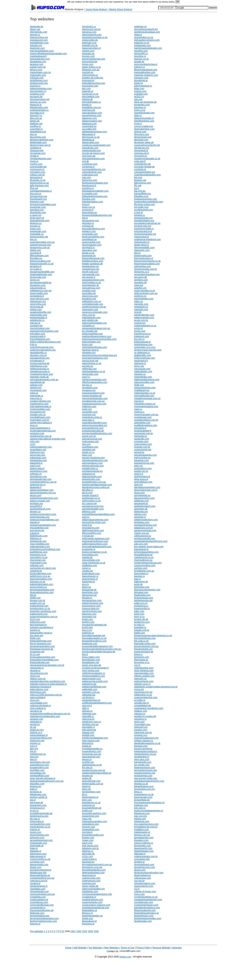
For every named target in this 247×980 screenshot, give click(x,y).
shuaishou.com (38, 285)
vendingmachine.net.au (94, 307)
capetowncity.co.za (144, 557)
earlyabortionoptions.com (147, 908)
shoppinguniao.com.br (145, 269)
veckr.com (139, 722)
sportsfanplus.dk (90, 285)
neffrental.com (89, 369)
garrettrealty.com (143, 762)
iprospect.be (36, 97)
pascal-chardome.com (93, 458)
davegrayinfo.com (143, 848)
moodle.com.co (38, 415)
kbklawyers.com (38, 794)
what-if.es (87, 525)
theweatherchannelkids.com (44, 660)
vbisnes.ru (87, 711)
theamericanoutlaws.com (147, 264)
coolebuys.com (90, 164)
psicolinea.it (140, 428)
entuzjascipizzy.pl (143, 231)
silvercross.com (90, 296)
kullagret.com (141, 805)
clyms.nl (34, 161)
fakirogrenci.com (143, 183)
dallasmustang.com (92, 121)
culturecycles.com (91, 878)
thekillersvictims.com (93, 261)
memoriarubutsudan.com (95, 398)
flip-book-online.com (144, 204)
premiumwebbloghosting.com (97, 433)
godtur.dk (87, 778)
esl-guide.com (141, 207)
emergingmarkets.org (145, 234)
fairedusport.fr (89, 186)
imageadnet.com (91, 829)
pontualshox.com (143, 468)
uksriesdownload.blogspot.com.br (47, 665)
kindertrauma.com (39, 816)
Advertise (177, 948)
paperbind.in (36, 463)
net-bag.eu (88, 366)
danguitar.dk (88, 854)
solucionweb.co (38, 288)
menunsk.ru (36, 398)
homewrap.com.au (92, 754)
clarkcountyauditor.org (93, 889)
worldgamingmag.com (145, 525)
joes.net (138, 99)
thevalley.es (36, 258)
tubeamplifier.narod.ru (41, 633)
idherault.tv (88, 743)
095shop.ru (36, 538)
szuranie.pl (36, 253)
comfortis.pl (140, 169)
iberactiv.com (141, 746)
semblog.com (141, 280)
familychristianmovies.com (43, 921)
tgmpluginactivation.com (42, 646)
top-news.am (37, 635)
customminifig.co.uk (40, 859)
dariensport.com (38, 854)
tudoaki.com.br (142, 630)
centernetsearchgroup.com (148, 563)
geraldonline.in (142, 757)
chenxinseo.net (38, 560)
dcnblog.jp (139, 862)
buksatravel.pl (141, 549)
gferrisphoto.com (38, 32)
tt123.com (35, 619)
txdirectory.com (38, 622)
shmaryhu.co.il (142, 272)
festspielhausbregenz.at (146, 913)
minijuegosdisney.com (93, 393)
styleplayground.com (41, 245)
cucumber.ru (36, 129)
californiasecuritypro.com (95, 544)
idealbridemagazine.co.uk (147, 743)
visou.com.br (89, 315)
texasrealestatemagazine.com (97, 646)
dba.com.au (36, 118)
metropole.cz (37, 396)
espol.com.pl (88, 207)
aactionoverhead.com (145, 530)
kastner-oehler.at (38, 797)
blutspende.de (89, 590)
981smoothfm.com (92, 533)
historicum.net (37, 741)
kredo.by (139, 83)
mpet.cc (138, 409)
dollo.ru (138, 115)
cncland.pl (35, 883)
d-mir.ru (138, 124)
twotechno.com (142, 622)
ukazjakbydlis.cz (38, 353)
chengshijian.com (91, 560)
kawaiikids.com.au (91, 107)
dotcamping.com (91, 221)
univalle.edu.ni (142, 703)
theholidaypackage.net (94, 635)
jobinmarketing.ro (143, 86)
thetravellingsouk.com (93, 258)
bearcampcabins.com (41, 579)
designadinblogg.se (40, 875)
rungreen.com (141, 442)
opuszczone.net (90, 361)
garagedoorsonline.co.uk (95, 37)
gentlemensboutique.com (147, 32)
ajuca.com (139, 493)
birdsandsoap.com (144, 598)
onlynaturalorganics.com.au (44, 380)
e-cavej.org (36, 215)
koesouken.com (90, 86)
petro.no (138, 466)
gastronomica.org (39, 37)
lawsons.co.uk (141, 59)
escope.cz (35, 226)
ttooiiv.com (87, 619)
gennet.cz (35, 35)
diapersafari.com (91, 142)
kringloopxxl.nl (37, 808)
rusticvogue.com (90, 442)
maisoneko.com (38, 75)
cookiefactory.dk (142, 164)
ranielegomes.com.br (41, 436)
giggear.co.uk (141, 784)
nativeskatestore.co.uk (93, 371)
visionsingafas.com (144, 673)
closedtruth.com (90, 148)
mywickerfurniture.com (41, 374)
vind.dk (138, 312)
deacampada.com (39, 865)
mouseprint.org (38, 412)
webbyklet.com (90, 689)
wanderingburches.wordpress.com (48, 681)
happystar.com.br (143, 732)
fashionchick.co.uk (39, 183)
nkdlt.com (139, 385)
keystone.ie (36, 792)
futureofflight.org (143, 194)
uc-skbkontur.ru (142, 353)
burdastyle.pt (89, 549)
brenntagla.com (90, 555)
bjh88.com (35, 598)
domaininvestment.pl (41, 870)
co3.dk (85, 161)
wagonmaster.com (91, 679)
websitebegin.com (91, 318)
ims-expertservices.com (146, 824)
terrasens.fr (36, 266)
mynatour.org (89, 390)
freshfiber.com (37, 770)
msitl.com (87, 409)
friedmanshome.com (145, 768)
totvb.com (139, 614)
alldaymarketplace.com (42, 490)
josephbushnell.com (144, 113)
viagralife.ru (88, 716)
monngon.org (89, 415)
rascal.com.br (89, 436)
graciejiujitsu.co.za (144, 37)
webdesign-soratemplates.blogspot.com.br (156, 687)
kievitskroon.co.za (91, 803)
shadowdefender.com (41, 274)
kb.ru (85, 794)
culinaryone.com (143, 878)
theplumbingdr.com (40, 662)
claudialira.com (38, 889)
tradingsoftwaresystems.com (97, 336)
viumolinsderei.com (40, 328)
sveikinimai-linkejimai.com (147, 239)
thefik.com (35, 638)
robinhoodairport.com (41, 447)
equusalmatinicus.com (93, 229)
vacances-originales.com (95, 312)
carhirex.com (141, 568)
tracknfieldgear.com (40, 339)
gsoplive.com (141, 51)
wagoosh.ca (140, 679)
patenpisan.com (38, 458)
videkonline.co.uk (143, 695)
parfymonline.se (142, 458)
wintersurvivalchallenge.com (44, 520)
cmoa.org (139, 689)
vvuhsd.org (140, 323)
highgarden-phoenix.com (147, 40)
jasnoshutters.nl (38, 91)
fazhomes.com (90, 180)
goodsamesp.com (143, 776)
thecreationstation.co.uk (94, 638)
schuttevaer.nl (37, 361)
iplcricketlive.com (91, 97)
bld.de (33, 595)
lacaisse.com (37, 64)
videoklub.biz (89, 695)
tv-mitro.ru (139, 625)
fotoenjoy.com (37, 202)
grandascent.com (39, 40)
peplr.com (87, 455)
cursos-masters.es (144, 126)
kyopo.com (88, 64)
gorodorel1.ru (89, 27)
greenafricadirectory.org (146, 738)
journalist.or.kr (37, 113)
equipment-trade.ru (144, 229)
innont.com (36, 832)
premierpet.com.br (143, 433)
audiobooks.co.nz (91, 498)
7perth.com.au (142, 533)
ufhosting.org (89, 353)
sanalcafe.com (142, 439)
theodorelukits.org (143, 649)
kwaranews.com (38, 805)
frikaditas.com (141, 196)
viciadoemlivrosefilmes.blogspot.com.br (50, 714)
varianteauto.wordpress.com (149, 708)
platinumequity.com (92, 477)
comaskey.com (38, 172)
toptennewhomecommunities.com (99, 339)
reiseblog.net (89, 450)
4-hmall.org (88, 536)
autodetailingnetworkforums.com (151, 541)
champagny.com (38, 563)
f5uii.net (34, 188)
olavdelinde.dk (37, 382)
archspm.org (36, 503)
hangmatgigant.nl (39, 735)
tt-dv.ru (33, 345)
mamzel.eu (88, 72)
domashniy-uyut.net (92, 867)
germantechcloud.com (145, 770)
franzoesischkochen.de (42, 910)
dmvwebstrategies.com (94, 870)
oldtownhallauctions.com (147, 380)
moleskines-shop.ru (92, 417)
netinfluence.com (39, 366)
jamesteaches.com (144, 838)
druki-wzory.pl (37, 218)
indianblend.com (90, 824)
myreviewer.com (38, 390)
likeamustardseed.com (146, 70)
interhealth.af (37, 846)
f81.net (138, 186)
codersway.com (90, 175)
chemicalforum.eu (143, 560)
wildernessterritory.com (146, 520)
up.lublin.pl (140, 700)
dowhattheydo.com (40, 221)
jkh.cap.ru (35, 819)
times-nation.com (91, 657)
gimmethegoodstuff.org (146, 29)
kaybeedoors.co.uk (144, 794)
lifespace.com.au (91, 70)
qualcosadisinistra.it (40, 428)
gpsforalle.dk (36, 27)
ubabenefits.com (143, 355)
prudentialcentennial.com (43, 431)
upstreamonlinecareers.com (44, 331)
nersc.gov (139, 366)
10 (63, 931)
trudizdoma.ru (141, 606)
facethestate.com (143, 921)
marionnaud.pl (141, 237)
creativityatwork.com (93, 900)
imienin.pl (35, 829)
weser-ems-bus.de (92, 665)
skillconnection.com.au (146, 293)
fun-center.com (142, 765)
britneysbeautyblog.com (146, 552)
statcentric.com (142, 250)
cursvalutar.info (142, 859)
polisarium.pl (88, 474)
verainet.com (37, 719)
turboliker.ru (140, 627)
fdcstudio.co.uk (38, 180)
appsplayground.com (93, 506)
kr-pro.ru (34, 811)
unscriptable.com (39, 703)
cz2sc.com (88, 856)
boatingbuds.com (91, 574)
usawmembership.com (146, 697)
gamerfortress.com (92, 115)
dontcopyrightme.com (93, 237)
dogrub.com (140, 132)
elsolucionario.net (39, 237)
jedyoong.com (37, 838)
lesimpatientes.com (40, 59)
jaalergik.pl (88, 91)
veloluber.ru (36, 722)
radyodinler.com (142, 423)
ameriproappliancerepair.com (97, 485)
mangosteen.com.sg (40, 72)
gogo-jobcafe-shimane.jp (43, 778)
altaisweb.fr (36, 487)
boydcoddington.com (41, 574)
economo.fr (88, 210)
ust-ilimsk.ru (88, 697)
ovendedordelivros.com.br (43, 482)
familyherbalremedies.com (148, 918)
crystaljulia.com (38, 897)
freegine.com (89, 199)
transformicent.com (92, 611)
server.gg (35, 280)
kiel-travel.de (36, 803)
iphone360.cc (141, 54)
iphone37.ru (36, 115)
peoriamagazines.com (145, 455)
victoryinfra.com (38, 304)
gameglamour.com (39, 765)
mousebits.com (90, 412)
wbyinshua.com (38, 692)
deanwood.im (89, 875)
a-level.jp (35, 533)
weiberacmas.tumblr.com (95, 681)
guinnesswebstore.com (42, 51)
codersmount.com (91, 881)
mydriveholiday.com (40, 409)
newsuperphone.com (145, 388)
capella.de (87, 557)
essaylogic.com (38, 207)
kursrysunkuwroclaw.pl (146, 64)
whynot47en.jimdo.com (94, 522)
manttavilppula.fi (38, 56)
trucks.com (140, 331)
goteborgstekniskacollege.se (97, 773)
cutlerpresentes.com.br (146, 856)
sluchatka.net (89, 293)
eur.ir (137, 188)
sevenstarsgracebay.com (147, 274)
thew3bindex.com (91, 660)
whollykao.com (142, 522)
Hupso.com (125, 957)
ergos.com (35, 229)
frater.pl (34, 848)
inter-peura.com (90, 846)
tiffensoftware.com (39, 256)
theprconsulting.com (40, 261)
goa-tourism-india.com (146, 778)
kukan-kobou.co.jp (91, 67)
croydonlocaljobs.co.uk (146, 897)
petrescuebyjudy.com (93, 466)
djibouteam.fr (89, 134)
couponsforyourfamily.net (147, 145)
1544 (90, 931)
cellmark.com (37, 565)
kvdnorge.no (88, 805)
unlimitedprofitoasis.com (94, 347)
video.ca (138, 301)
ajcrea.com (36, 495)
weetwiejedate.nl (38, 318)
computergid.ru (38, 908)
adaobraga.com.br (143, 528)
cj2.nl (137, 889)
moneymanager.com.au (146, 415)
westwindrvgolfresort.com (95, 541)
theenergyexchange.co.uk (147, 261)
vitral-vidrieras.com (144, 671)
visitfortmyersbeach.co (93, 673)
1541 (73, 931)
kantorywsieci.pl (90, 797)
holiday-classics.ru (144, 741)
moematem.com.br (40, 420)
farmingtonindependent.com (44, 918)
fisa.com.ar (36, 194)
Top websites (37, 931)
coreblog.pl (36, 148)
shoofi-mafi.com (90, 272)
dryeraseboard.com (144, 865)
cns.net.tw (139, 881)
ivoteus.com (140, 91)
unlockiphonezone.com (42, 347)
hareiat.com (88, 732)
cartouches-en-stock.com (43, 568)
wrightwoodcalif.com (145, 538)
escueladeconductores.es (147, 223)
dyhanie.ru (140, 215)
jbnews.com (88, 838)
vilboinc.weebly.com (144, 676)
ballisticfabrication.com (42, 584)
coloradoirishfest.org (145, 172)
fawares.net (140, 180)
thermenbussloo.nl (144, 258)
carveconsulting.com (145, 565)
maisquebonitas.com (145, 72)
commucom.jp (37, 169)
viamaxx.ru (140, 714)
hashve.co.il (36, 732)
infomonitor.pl (37, 821)
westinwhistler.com (144, 299)
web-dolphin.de (90, 320)
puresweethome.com (93, 428)
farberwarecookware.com (95, 183)
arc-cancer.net (89, 503)
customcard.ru (89, 859)
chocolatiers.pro (142, 724)
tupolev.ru (35, 630)
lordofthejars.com (39, 80)
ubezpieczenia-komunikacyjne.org (99, 355)
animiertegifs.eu (142, 495)
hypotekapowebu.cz (92, 749)
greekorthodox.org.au (145, 754)
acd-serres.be (37, 530)
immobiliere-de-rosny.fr (146, 827)
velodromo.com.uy (91, 722)
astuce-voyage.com (40, 501)
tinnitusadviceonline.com (43, 657)
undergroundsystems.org (43, 350)
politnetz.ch (36, 474)
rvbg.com (35, 442)
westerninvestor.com (93, 603)
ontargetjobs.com (143, 377)
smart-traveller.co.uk (145, 291)
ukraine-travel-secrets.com (148, 350)
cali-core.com (141, 544)
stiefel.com (35, 250)
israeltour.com (37, 94)
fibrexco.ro (87, 913)
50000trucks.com (39, 536)
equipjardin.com (38, 231)
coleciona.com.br (39, 881)
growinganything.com (41, 738)
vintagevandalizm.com (93, 676)
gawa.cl (138, 35)
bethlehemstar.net (143, 600)
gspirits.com (88, 51)
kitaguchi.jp (36, 105)
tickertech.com (142, 657)
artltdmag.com (141, 501)
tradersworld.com (39, 614)
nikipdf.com (36, 388)
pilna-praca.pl (141, 479)
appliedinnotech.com (145, 506)
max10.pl (139, 401)
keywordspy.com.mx (145, 789)
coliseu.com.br (37, 175)
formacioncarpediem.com (43, 204)
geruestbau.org (38, 773)
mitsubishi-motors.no (145, 404)
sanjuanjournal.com (92, 439)
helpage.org (36, 45)
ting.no (33, 239)
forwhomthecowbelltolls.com (149, 202)
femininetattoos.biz (40, 916)
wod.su (86, 517)
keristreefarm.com (91, 792)
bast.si (137, 579)
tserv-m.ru (139, 617)
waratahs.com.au (91, 692)
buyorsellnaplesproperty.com (97, 547)
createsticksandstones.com (148, 900)
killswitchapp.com (39, 107)
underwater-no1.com (145, 347)
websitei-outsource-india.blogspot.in (48, 684)
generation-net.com (40, 762)
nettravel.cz (140, 363)
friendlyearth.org (38, 199)
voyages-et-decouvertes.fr (95, 668)
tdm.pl (137, 253)
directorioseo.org (143, 137)
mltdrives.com (89, 406)
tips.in (85, 654)
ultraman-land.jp (90, 350)
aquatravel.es (141, 503)
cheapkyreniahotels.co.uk (147, 159)
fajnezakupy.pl (89, 921)
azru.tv (85, 584)
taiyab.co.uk (88, 253)
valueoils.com (141, 309)
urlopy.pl (138, 328)
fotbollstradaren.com (93, 202)
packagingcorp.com (144, 463)
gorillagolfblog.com (40, 776)
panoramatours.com (92, 463)
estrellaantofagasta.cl (41, 191)
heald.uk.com (37, 730)
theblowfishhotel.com (41, 641)
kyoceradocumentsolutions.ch (149, 803)
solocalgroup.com (91, 288)
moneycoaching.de (40, 363)
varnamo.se (36, 711)
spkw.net (139, 285)
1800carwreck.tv (143, 536)
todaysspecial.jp (142, 342)
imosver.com (88, 827)
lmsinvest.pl (88, 80)
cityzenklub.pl (141, 151)
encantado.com (90, 234)
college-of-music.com (145, 891)
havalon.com (141, 730)
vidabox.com (141, 711)
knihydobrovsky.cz (91, 102)
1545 (96, 931)
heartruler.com (37, 48)
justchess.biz (89, 110)
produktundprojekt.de (93, 431)
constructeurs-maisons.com (96, 905)
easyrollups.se (89, 212)
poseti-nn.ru (88, 452)
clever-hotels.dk (90, 886)
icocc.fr (34, 746)
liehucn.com (36, 70)
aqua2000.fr (36, 506)
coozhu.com (36, 164)
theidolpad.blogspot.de (42, 649)
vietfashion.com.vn (92, 301)
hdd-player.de (89, 730)
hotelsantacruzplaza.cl (146, 751)
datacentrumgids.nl (144, 118)
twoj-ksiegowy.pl (38, 625)
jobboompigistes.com (41, 89)
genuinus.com (89, 32)
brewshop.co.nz (38, 555)
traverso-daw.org (91, 609)
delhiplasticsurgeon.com (94, 132)
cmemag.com (89, 883)
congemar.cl (88, 167)
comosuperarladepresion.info (97, 894)
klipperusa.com (142, 813)
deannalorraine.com (144, 129)
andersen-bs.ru (38, 485)
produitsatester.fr (143, 431)
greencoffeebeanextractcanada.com (48, 54)
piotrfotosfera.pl (142, 477)
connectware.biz (38, 167)
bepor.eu (87, 587)
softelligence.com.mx (41, 291)
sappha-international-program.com (48, 439)
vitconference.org (39, 673)
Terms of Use (128, 948)
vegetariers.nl (141, 307)
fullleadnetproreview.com (95, 196)
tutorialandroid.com (40, 358)
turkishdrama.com (143, 345)
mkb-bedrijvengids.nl (41, 406)
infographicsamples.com (94, 821)
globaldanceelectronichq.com (149, 781)
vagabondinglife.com (41, 312)
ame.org (138, 485)
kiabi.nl (33, 789)
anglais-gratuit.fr (90, 495)
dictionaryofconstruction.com (149, 873)
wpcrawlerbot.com (39, 528)
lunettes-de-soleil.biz (93, 78)
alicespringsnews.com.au (43, 493)
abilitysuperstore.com (93, 530)
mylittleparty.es (142, 390)
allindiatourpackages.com (147, 487)
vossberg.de (36, 326)
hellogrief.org (141, 727)
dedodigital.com (38, 132)
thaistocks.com (90, 644)
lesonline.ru (140, 56)
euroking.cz (88, 188)
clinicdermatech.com (145, 883)
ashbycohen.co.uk (91, 501)
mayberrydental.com (40, 401)
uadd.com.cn (141, 603)
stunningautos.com (92, 245)
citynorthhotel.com (39, 891)
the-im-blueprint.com (40, 644)
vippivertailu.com (38, 315)
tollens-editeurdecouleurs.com (45, 342)
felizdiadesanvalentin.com (95, 191)
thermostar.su (141, 660)
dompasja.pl (36, 177)
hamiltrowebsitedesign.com (148, 48)
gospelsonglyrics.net (145, 773)
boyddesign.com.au (144, 571)
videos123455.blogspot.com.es (46, 695)
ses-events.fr (89, 277)
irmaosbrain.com (38, 843)
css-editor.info (89, 129)
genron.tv (87, 759)
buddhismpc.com (39, 552)
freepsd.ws (36, 786)
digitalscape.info (38, 873)
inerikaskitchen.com (40, 824)
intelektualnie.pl (142, 832)
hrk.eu (33, 751)
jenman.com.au (142, 835)
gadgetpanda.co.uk (92, 765)
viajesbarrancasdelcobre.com (45, 716)
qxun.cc (34, 425)
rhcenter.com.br (142, 447)
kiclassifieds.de (142, 800)
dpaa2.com (36, 867)
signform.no (140, 296)
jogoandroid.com (91, 816)
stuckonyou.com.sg (40, 248)
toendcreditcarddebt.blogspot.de (99, 652)
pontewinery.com (39, 471)
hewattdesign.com (39, 43)
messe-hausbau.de (92, 396)
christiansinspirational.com (96, 908)
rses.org (86, 444)
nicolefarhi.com (90, 388)
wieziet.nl (35, 522)
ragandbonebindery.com (94, 423)
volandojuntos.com (144, 668)
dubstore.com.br (90, 848)
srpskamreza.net (91, 269)
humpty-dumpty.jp (143, 749)
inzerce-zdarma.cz (144, 843)
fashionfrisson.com (144, 916)
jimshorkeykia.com (39, 835)
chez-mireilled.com (40, 544)
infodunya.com (142, 821)
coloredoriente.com (92, 172)
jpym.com (87, 800)
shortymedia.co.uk (91, 283)
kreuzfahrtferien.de (92, 808)
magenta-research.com (146, 75)
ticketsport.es (89, 256)
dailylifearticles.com (144, 121)
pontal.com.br (141, 471)
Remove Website (161, 948)
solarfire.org (140, 288)
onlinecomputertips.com (94, 380)
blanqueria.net (89, 595)
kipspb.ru (87, 105)
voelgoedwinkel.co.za (145, 326)
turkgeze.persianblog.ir (42, 627)
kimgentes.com (142, 105)
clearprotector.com (144, 886)
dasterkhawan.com (144, 851)
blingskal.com (141, 592)
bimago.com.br (38, 600)
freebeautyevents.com (145, 199)
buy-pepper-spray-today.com (149, 547)
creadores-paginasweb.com (96, 145)
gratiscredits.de (90, 40)
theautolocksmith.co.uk (42, 264)
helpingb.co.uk (142, 43)
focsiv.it (86, 204)
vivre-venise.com (91, 671)
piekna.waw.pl (37, 468)
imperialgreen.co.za (40, 827)
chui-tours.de (89, 156)
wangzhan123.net (143, 692)
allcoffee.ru (88, 490)
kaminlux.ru (140, 107)
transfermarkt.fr (38, 336)
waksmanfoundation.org (94, 323)
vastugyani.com (90, 309)
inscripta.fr (87, 832)
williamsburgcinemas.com (95, 520)
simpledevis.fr (37, 296)
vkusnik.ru (35, 671)
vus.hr (137, 665)
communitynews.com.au (42, 894)
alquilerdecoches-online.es (96, 487)
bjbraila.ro (87, 598)
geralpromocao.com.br (94, 770)
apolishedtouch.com (40, 509)
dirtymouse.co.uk (91, 137)
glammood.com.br (91, 29)
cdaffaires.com (90, 565)
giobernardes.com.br (93, 784)
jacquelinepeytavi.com (41, 840)
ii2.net (33, 727)
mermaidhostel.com (144, 396)
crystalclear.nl (89, 897)
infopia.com (140, 819)
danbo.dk (35, 121)
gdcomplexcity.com (92, 35)
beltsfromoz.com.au (40, 576)
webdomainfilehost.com (94, 687)
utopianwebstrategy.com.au (96, 328)
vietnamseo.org (38, 301)
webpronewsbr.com (144, 318)
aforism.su (35, 512)
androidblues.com (143, 482)
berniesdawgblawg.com (42, 590)
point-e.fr (139, 474)
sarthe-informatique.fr (41, 423)
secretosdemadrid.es (41, 283)
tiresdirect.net (89, 299)
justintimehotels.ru (39, 110)
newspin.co (140, 374)
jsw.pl (33, 800)
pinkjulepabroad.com (41, 479)
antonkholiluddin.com (93, 509)
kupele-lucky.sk (38, 67)
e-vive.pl (138, 212)
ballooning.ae (141, 582)
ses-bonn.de (140, 277)
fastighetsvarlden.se (92, 916)
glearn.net (35, 29)
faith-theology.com (39, 186)
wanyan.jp (35, 323)
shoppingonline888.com (42, 272)
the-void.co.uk (141, 641)
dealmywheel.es (142, 875)
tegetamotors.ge (90, 266)
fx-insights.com (90, 194)
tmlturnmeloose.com (145, 358)
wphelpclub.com (38, 541)
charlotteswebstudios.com (147, 175)
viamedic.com (141, 304)
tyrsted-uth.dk (141, 619)
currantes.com (37, 862)
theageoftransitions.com (94, 641)
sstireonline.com (143, 266)
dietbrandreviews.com (93, 873)
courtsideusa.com (39, 902)
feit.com (138, 177)
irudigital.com (141, 94)
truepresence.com (91, 606)
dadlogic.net (36, 124)
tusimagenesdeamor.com (95, 358)
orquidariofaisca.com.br (146, 420)
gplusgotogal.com (91, 757)
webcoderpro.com (39, 689)
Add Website (80, 948)
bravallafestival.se (143, 555)
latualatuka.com (38, 62)
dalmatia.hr (140, 854)
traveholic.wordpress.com (43, 611)
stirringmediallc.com (144, 248)
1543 (85, 931)
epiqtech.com (89, 231)
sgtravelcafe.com (91, 274)
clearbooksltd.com (91, 151)
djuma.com (140, 870)
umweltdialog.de (143, 706)
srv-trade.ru (36, 269)
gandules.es (88, 54)
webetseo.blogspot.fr (41, 687)
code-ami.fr (140, 161)
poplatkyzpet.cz (90, 468)
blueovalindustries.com (42, 592)
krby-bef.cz (140, 808)
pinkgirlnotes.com (91, 479)
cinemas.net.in (142, 153)
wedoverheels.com (144, 681)
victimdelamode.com (93, 304)
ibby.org (34, 749)
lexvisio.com (88, 56)
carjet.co (86, 568)
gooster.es (87, 776)
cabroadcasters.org (40, 547)
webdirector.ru (37, 320)
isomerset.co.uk (90, 94)
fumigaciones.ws (38, 196)
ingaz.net (87, 819)
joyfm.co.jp (140, 110)
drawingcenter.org (143, 218)
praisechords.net (143, 450)
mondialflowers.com (40, 417)
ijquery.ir (86, 786)
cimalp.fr (34, 156)
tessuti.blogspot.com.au (146, 646)
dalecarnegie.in (38, 856)
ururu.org (35, 700)
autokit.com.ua (37, 603)
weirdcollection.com (144, 315)
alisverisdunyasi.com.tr (146, 490)
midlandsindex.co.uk (145, 393)
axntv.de (138, 584)
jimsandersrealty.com (93, 835)
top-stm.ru (139, 339)
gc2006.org (88, 762)
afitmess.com (89, 512)
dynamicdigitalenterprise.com (97, 215)
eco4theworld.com (143, 210)
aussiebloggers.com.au (94, 482)
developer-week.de (144, 142)
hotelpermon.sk (38, 754)
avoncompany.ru (38, 587)
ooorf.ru (86, 377)
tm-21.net (35, 654)
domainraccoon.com (145, 867)
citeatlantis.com (90, 891)
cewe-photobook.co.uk (94, 563)
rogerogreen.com (143, 444)
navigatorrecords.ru (40, 371)
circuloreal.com (38, 153)
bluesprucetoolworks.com (147, 590)
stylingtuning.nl (142, 242)
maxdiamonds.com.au (93, 401)
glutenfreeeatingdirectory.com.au (47, 781)
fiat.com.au (140, 191)
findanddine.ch (90, 910)
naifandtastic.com (143, 371)
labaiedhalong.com (144, 786)
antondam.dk (141, 509)
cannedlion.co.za (39, 557)
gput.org (34, 757)
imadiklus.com (141, 829)
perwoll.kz (139, 452)
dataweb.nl (36, 851)
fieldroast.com (37, 913)
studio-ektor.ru (141, 245)
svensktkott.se (89, 239)
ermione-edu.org (143, 226)
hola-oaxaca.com (91, 741)
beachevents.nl (90, 579)
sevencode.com (38, 277)
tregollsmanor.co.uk (40, 609)
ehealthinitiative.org (144, 221)
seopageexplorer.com (93, 280)
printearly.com (37, 433)
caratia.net (87, 571)
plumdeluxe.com (38, 477)
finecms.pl (35, 924)
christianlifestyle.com (41, 159)
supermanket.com (91, 242)
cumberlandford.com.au (42, 878)
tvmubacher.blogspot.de (94, 625)
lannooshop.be (90, 62)
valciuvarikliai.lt (38, 697)
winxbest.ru (140, 517)
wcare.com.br (141, 320)
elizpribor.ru (88, 223)
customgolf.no (89, 126)
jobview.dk (87, 99)
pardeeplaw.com (38, 460)
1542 (79, 931)
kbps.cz (138, 792)
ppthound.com (37, 452)
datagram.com (89, 118)
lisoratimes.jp (141, 80)
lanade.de (139, 62)
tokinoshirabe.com (91, 342)
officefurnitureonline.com (95, 382)
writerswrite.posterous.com (96, 538)
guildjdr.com (88, 735)
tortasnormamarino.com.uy (44, 617)
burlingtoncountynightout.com (45, 549)
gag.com (86, 177)
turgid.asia (87, 627)
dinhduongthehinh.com (42, 140)
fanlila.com (88, 918)
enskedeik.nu (37, 234)
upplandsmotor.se (91, 700)
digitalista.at (88, 140)
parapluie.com (141, 460)
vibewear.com (89, 714)
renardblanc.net (38, 450)
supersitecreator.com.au (42, 242)
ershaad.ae (88, 226)
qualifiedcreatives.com (146, 425)
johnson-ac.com (38, 102)
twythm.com (88, 622)
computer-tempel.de (144, 167)
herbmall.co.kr (89, 43)
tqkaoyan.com (89, 614)
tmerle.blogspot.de (144, 652)
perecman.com (38, 455)
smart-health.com (39, 293)
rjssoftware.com (90, 447)
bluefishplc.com (90, 592)
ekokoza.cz (36, 223)
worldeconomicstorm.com (43, 514)
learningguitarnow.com (94, 59)
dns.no (33, 134)
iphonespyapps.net (40, 99)
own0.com (35, 466)
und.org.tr (87, 706)
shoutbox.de (140, 283)
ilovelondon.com (143, 846)
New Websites (111, 948)
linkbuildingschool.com (94, 83)
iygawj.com (88, 840)
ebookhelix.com (38, 212)
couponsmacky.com (92, 902)
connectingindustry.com (146, 905)
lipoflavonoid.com (39, 83)
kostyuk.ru (35, 86)
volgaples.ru (88, 326)
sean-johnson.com (39, 299)
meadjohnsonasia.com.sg (147, 398)
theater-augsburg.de (92, 264)
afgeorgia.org (141, 512)
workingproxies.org (40, 517)
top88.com (140, 633)
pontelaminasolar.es (92, 471)
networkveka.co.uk (92, 363)
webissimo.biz (89, 684)
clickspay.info (37, 151)
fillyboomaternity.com (145, 910)
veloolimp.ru (140, 719)
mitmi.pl (34, 393)
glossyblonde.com (91, 781)
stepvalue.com (89, 250)
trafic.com (139, 611)
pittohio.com (140, 514)
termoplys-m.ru (142, 662)
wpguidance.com (91, 528)
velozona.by (88, 719)
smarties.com (89, 291)
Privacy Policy (143, 948)
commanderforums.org (94, 169)
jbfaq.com (139, 89)
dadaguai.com (89, 124)
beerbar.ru (139, 576)
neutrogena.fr (141, 361)
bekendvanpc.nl (90, 576)
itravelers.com (141, 840)
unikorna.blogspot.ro (40, 706)
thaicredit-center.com (145, 644)
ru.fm (33, 444)
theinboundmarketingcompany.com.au (102, 649)
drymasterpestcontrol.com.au (97, 865)
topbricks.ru (88, 633)
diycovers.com (142, 134)
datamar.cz (88, 851)
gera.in (33, 759)
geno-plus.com (142, 759)
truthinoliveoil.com (39, 606)
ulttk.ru (85, 708)
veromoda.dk (37, 307)
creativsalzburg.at (39, 900)
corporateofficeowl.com (42, 905)
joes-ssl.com (141, 816)
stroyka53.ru (88, 248)
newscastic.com (90, 374)
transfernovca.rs (142, 334)
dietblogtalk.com (38, 142)
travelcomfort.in (142, 609)
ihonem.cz (35, 743)
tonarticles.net (37, 652)
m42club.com (37, 78)
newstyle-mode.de (39, 377)
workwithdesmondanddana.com (98, 514)
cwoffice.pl (35, 126)
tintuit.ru (138, 654)
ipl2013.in (139, 97)
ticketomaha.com (143, 256)
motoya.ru (139, 412)
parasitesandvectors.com (95, 460)
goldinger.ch (140, 27)
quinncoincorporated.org (94, 425)
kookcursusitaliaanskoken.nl (148, 811)
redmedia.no (141, 436)
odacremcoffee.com (144, 382)
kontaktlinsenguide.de (41, 813)
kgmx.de (86, 789)
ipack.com (87, 843)
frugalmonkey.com (39, 768)
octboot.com (36, 385)
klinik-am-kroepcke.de (145, 102)
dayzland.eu (88, 862)
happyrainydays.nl (91, 48)
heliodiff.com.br (90, 45)
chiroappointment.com (93, 159)
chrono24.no (141, 156)
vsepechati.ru (37, 668)
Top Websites (95, 948)
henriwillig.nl (88, 727)
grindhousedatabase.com (95, 738)
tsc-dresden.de (90, 331)
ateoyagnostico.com (144, 498)
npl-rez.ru (87, 385)
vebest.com (36, 309)
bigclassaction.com (92, 600)
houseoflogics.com (92, 751)
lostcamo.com (141, 78)
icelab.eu (87, 746)
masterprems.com (39, 404)
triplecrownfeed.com (92, 334)
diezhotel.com (141, 140)
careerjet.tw (36, 571)
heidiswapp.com (142, 45)
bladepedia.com (142, 595)
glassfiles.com (37, 784)
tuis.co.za (87, 630)
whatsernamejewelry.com (43, 525)
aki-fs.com (87, 493)
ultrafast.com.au (90, 724)
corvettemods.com (144, 902)
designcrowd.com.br (40, 145)
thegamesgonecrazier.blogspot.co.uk (153, 635)
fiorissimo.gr (88, 924)
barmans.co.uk (38, 582)
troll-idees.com (37, 334)
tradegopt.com (142, 336)
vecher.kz (35, 724)
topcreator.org (89, 617)
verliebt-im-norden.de (145, 716)
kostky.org (87, 811)
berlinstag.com (142, 587)
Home (68, 948)
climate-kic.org (142, 148)
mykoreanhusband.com (146, 406)
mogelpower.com (143, 417)
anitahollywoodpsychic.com (44, 498)
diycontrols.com (38, 137)
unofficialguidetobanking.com (97, 703)
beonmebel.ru (141, 574)
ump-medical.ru (38, 708)
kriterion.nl (139, 67)
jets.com (86, 89)
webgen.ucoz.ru (142, 684)
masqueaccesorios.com (94, 404)
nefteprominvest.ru (39, 369)
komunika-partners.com (94, 813)
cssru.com (139, 894)
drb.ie (85, 218)
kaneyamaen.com (143, 797)
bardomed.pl (88, 582)
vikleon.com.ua (38, 679)
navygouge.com (142, 369)
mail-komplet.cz (90, 75)
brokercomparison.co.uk (94, 552)
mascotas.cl (88, 420)
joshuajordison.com (92, 113)
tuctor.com (87, 345)
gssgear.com (141, 735)
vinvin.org (35, 676)
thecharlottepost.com (145, 638)
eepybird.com (37, 210)
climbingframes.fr (39, 886)
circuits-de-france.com (93, 153)
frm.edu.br (87, 768)
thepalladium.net (91, 662)
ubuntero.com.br (38, 355)
